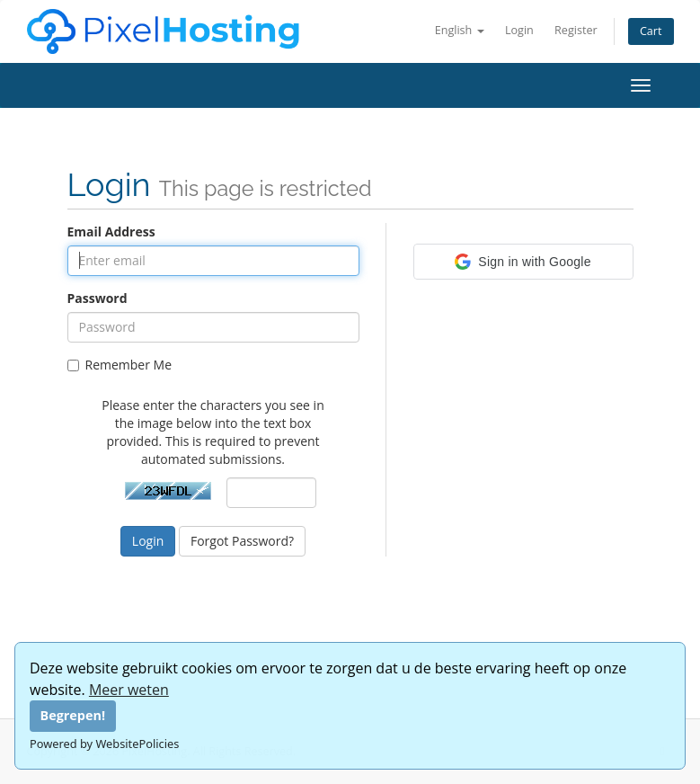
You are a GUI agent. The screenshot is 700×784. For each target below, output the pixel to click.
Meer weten (129, 690)
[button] (523, 262)
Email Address (111, 232)
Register (576, 30)
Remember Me (120, 365)
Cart (651, 31)
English (460, 30)
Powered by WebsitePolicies (104, 744)
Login (519, 30)
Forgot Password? (242, 541)
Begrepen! (73, 715)
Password (97, 298)
